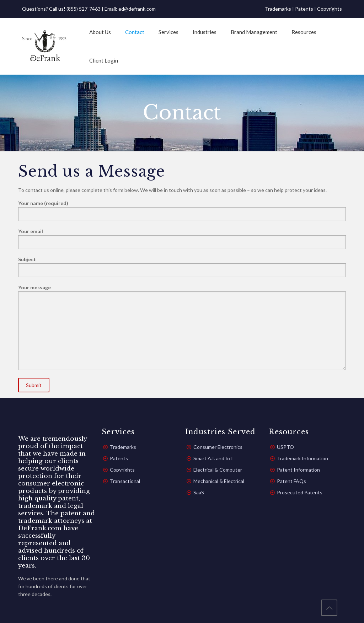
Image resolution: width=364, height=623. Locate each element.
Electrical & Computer (218, 470)
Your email (182, 239)
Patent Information (298, 470)
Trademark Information (303, 458)
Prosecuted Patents (300, 492)
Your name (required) (182, 211)
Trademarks (278, 9)
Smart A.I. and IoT (213, 458)
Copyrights (330, 9)
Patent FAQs (291, 481)
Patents (304, 9)
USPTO (285, 447)
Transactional (125, 481)
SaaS (199, 492)
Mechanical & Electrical (219, 481)
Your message (182, 327)
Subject (182, 267)
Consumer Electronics (218, 447)
